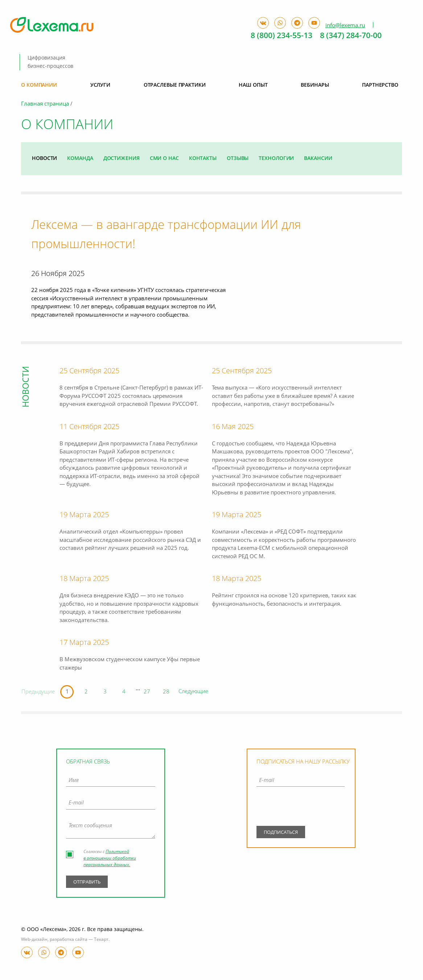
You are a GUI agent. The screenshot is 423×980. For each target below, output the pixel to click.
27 (148, 693)
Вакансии (318, 158)
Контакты (203, 158)
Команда (80, 158)
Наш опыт (253, 85)
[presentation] (301, 808)
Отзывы (238, 158)
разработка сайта (69, 940)
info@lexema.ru (345, 25)
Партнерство (380, 85)
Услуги (100, 85)
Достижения (122, 158)
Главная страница (45, 104)
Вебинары (315, 85)
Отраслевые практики (175, 85)
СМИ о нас (164, 158)
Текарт (101, 940)
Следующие (194, 692)
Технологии (276, 158)
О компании (39, 85)
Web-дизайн (34, 940)
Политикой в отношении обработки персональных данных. (110, 859)
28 (167, 693)
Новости (44, 158)
